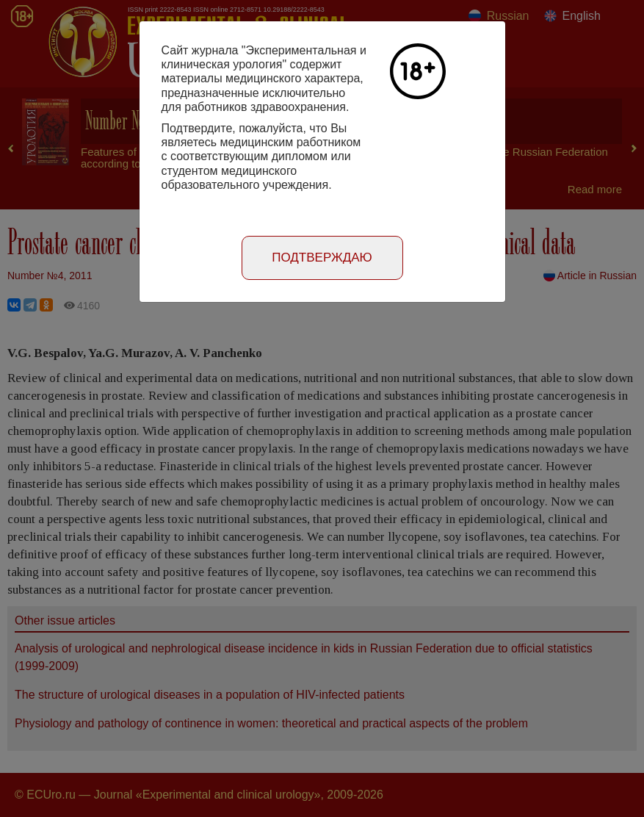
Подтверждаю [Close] (322, 258)
